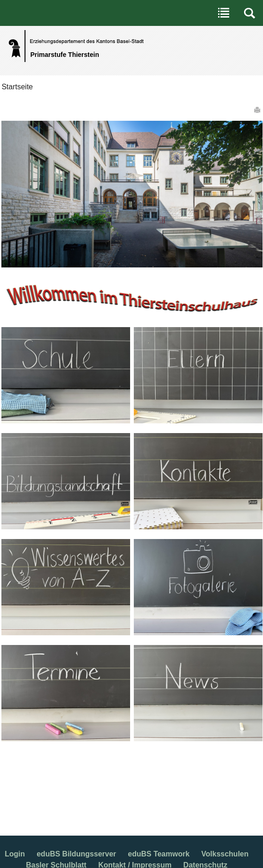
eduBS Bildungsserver (76, 854)
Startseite (17, 87)
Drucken (258, 110)
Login (15, 854)
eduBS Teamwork (159, 854)
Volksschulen (225, 854)
